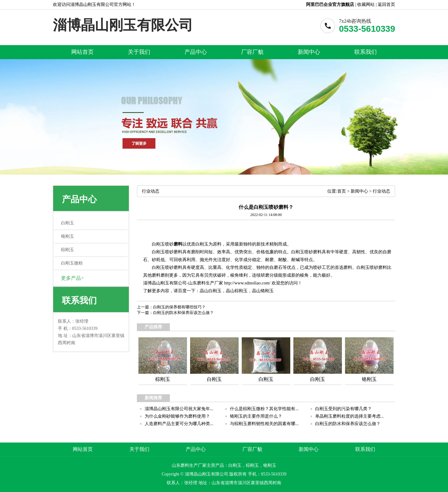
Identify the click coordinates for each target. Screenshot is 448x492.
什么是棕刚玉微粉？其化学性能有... (264, 409)
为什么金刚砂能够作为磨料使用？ (177, 416)
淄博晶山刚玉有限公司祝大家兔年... (179, 409)
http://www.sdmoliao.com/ (247, 283)
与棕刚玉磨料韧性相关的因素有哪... (264, 424)
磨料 (178, 244)
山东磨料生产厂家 (206, 283)
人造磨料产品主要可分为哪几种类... (179, 424)
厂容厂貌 (252, 52)
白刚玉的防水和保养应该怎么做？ (183, 313)
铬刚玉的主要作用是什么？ (256, 416)
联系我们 (366, 52)
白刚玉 (215, 291)
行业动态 (381, 191)
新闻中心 (309, 52)
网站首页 (82, 52)
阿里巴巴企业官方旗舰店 (330, 5)
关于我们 (139, 52)
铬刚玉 (267, 291)
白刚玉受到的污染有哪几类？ (343, 409)
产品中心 (196, 52)
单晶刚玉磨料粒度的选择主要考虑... (350, 416)
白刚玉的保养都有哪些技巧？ (179, 307)
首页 (342, 191)
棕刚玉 (241, 291)
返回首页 (386, 5)
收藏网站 (366, 5)
